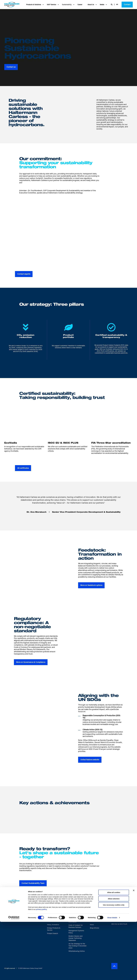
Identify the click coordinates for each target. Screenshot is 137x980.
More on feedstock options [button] (91, 585)
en (117, 4)
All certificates (23, 468)
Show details (112, 976)
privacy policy (41, 967)
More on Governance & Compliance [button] (31, 662)
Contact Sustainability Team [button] (33, 883)
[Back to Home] (12, 5)
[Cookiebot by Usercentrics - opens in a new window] (14, 976)
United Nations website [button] (90, 760)
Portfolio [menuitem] (52, 907)
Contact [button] (127, 4)
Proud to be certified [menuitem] (118, 908)
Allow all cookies (114, 951)
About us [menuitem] (95, 907)
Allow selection (114, 957)
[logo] (19, 907)
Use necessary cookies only (114, 963)
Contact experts (24, 274)
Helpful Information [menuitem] (75, 908)
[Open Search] (112, 4)
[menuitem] (43, 5)
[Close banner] (134, 949)
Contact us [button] (11, 67)
